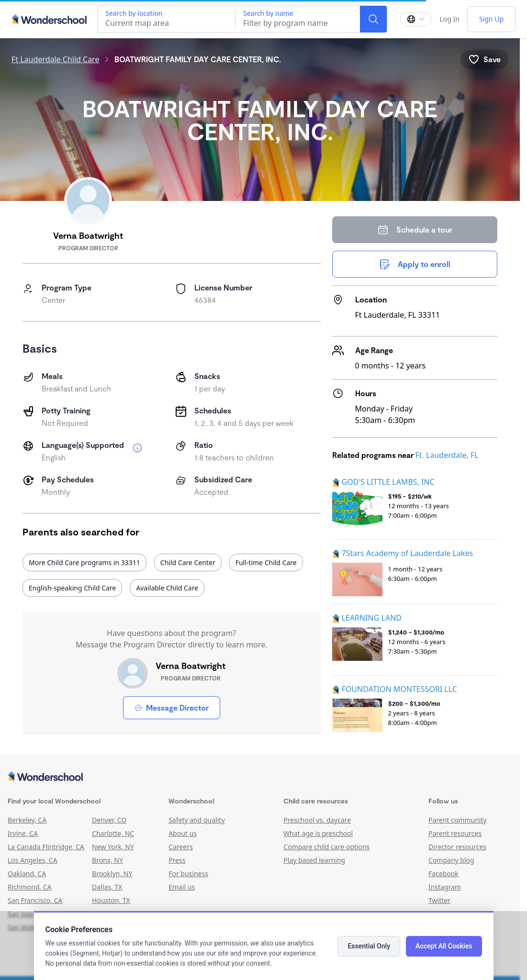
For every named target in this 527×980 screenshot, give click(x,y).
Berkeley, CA (27, 820)
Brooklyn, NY (112, 874)
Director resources (457, 847)
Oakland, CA (27, 874)
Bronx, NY (107, 860)
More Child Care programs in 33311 (84, 562)
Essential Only (369, 946)
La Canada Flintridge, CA (46, 847)
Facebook (443, 874)
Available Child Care (167, 588)
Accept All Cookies (444, 946)
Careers (180, 847)
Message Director (172, 707)
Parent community (458, 820)
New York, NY (113, 847)
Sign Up (491, 19)
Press (177, 860)
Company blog (451, 860)
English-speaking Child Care (72, 588)
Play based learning (314, 860)
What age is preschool (318, 833)
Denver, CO (109, 820)
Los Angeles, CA (33, 860)
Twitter (439, 900)
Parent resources (455, 833)
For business (188, 874)
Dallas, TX (107, 887)
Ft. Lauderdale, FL (447, 455)
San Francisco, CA (35, 900)
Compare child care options (326, 847)
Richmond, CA (30, 887)
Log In (449, 19)
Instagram (445, 887)
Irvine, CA (23, 833)
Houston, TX (111, 900)
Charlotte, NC (113, 833)
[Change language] (416, 19)
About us (183, 833)
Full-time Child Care (266, 562)
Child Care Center (188, 562)
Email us (182, 887)
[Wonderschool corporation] (260, 777)
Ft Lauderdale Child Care (55, 59)
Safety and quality (196, 820)
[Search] (373, 19)
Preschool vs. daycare (317, 820)
